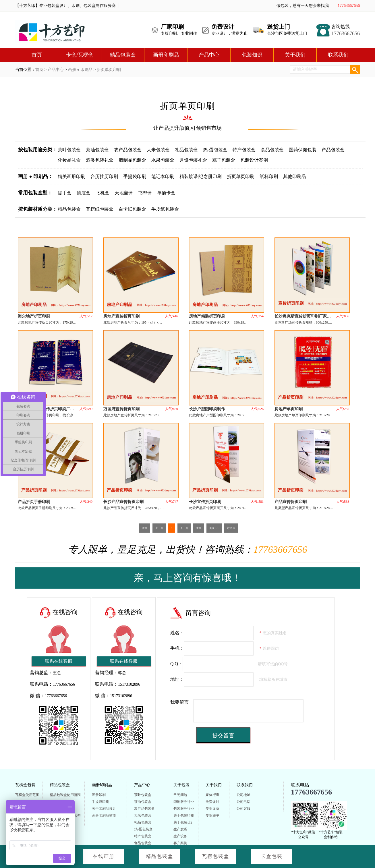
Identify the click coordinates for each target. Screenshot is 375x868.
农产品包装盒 (128, 150)
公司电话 (243, 802)
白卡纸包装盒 (132, 209)
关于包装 (181, 785)
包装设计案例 (254, 160)
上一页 (159, 528)
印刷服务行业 (184, 802)
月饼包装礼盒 (193, 160)
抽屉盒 (84, 193)
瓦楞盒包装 (25, 785)
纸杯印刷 (269, 176)
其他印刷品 (295, 176)
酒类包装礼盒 (100, 160)
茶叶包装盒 (69, 150)
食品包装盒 (272, 150)
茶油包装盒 (97, 150)
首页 (37, 55)
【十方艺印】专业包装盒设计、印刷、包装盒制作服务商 (65, 6)
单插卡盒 (166, 193)
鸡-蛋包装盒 (215, 150)
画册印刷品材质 (104, 815)
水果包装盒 (163, 160)
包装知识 (252, 55)
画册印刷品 (166, 55)
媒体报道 (212, 795)
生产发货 (180, 829)
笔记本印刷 (163, 176)
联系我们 (338, 55)
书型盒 (145, 193)
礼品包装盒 (186, 150)
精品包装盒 (123, 55)
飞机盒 (103, 193)
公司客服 (243, 809)
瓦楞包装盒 (215, 856)
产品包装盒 (333, 150)
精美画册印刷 (71, 176)
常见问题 (180, 795)
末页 (199, 528)
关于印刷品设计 (104, 809)
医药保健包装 (303, 150)
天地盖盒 (124, 193)
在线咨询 (65, 612)
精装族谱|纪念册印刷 (201, 176)
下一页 (184, 528)
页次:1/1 (214, 528)
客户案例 (180, 843)
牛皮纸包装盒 (165, 209)
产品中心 (209, 55)
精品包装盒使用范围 (65, 795)
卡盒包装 (272, 856)
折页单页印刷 (109, 70)
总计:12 (231, 528)
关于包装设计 (184, 822)
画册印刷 (99, 795)
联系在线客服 (59, 661)
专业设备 (212, 809)
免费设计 (212, 802)
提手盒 (65, 193)
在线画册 (104, 856)
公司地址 (243, 795)
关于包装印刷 (184, 815)
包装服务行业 (184, 809)
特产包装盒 (244, 150)
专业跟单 (212, 815)
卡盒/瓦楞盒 (80, 55)
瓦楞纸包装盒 (100, 209)
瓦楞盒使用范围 (27, 795)
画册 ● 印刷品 (80, 70)
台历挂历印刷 (104, 176)
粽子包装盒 (224, 160)
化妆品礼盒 (69, 160)
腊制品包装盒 (132, 160)
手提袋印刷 (135, 176)
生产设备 (180, 836)
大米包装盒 (158, 150)
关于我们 (295, 55)
